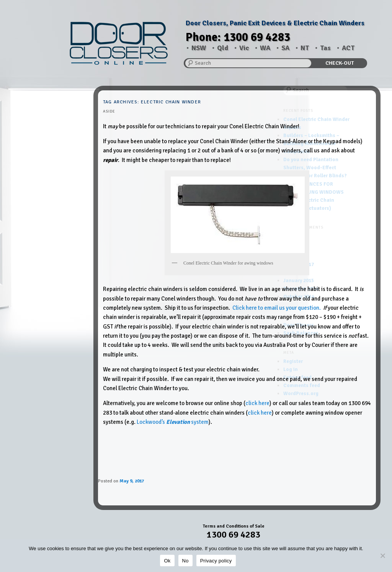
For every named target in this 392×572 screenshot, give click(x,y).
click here (257, 403)
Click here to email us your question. (277, 308)
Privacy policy (216, 561)
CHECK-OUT (340, 63)
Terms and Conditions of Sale (234, 526)
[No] (382, 556)
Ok (167, 561)
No (185, 561)
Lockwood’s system (173, 422)
